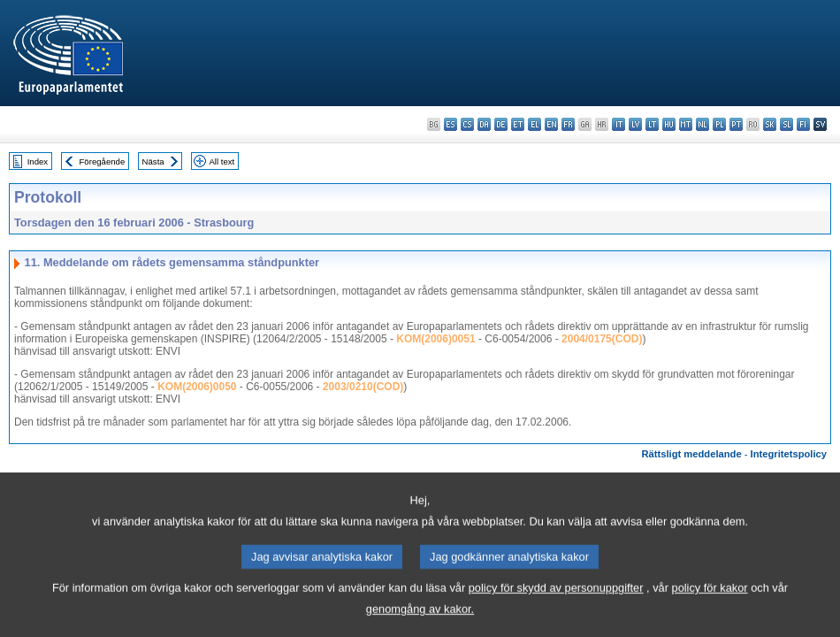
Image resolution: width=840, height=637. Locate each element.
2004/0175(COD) (602, 339)
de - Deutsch (501, 124)
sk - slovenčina (770, 124)
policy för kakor (710, 603)
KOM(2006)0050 (197, 387)
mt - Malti (686, 124)
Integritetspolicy (789, 454)
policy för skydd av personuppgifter (556, 603)
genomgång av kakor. (420, 624)
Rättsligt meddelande (691, 454)
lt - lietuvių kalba (652, 124)
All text (221, 161)
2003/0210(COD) (363, 387)
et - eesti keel (518, 124)
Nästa (153, 161)
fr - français (568, 124)
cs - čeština (467, 124)
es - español (451, 124)
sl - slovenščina (787, 124)
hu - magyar (669, 124)
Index (38, 161)
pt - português (736, 124)
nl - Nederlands (703, 124)
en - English (551, 124)
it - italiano (619, 124)
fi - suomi (803, 124)
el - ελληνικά (535, 124)
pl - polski (719, 124)
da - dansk (484, 124)
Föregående (103, 161)
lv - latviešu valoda (635, 124)
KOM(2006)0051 (435, 339)
